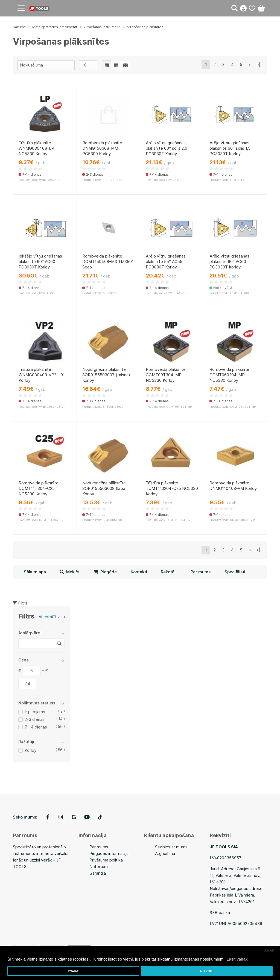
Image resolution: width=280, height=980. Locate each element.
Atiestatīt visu (52, 617)
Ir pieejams (35, 712)
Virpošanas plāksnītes (145, 27)
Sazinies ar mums (171, 847)
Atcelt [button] (269, 950)
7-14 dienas (36, 727)
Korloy (30, 750)
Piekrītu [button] (207, 971)
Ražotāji (169, 572)
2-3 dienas (35, 719)
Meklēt (70, 572)
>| (258, 64)
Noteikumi (99, 867)
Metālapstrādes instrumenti (55, 27)
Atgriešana (165, 853)
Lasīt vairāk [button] (237, 959)
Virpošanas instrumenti (102, 27)
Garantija (98, 873)
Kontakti (139, 572)
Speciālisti (235, 572)
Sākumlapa (35, 572)
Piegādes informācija (109, 853)
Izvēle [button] (73, 971)
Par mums (201, 572)
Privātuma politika (106, 860)
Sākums (19, 27)
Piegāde (105, 572)
